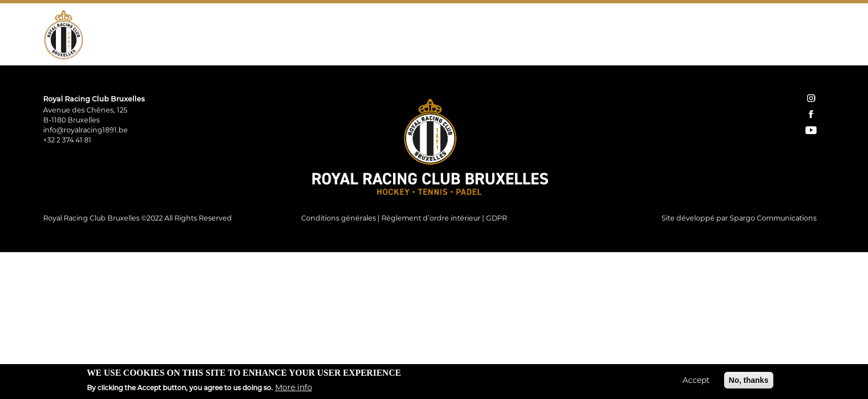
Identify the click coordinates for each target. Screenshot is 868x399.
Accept (696, 380)
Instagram (785, 36)
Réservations (706, 36)
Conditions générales (339, 218)
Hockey (164, 36)
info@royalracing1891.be (86, 130)
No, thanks (749, 380)
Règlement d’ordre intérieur (431, 218)
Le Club (116, 36)
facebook (811, 114)
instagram (811, 98)
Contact (756, 36)
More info (294, 387)
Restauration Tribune (397, 36)
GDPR (497, 218)
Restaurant (308, 36)
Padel (254, 36)
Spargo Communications (773, 218)
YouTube (816, 36)
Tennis (211, 36)
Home (643, 36)
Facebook (800, 36)
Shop (663, 36)
